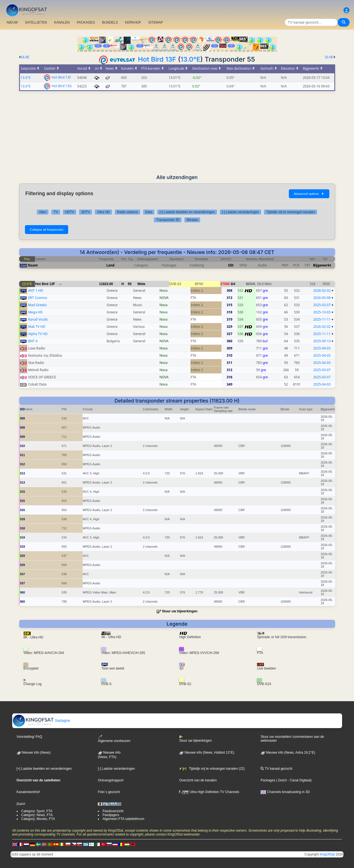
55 (130, 284)
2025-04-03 (322, 348)
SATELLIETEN (36, 22)
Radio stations (128, 212)
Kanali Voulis (38, 319)
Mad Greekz (37, 305)
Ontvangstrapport (111, 780)
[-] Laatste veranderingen (240, 212)
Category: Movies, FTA (38, 819)
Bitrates (192, 220)
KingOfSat (327, 854)
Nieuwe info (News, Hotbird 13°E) (207, 753)
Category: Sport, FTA (37, 811)
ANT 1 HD (35, 290)
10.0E (329, 57)
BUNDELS (110, 22)
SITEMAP (156, 22)
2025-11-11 (322, 319)
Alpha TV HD (38, 334)
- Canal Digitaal (299, 780)
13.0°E (190, 59)
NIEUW (12, 22)
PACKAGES (86, 22)
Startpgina (41, 721)
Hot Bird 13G (62, 86)
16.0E (25, 57)
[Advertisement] (177, 133)
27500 (225, 284)
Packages (268, 780)
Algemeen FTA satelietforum (123, 819)
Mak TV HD (37, 327)
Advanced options (309, 194)
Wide (142, 284)
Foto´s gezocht (109, 792)
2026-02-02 (322, 290)
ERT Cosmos (38, 298)
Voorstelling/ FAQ (30, 737)
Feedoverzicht (113, 811)
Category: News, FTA (37, 815)
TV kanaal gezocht (277, 769)
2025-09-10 (322, 341)
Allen (43, 212)
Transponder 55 (168, 220)
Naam (33, 265)
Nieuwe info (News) (34, 753)
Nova (163, 290)
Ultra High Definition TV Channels (209, 792)
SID (231, 265)
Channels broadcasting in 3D (285, 792)
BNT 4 (33, 341)
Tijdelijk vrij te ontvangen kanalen (291, 212)
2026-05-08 (322, 298)
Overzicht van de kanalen (198, 780)
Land (110, 265)
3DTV (86, 212)
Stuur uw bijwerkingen (180, 611)
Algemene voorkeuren (114, 739)
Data (149, 212)
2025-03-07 (322, 305)
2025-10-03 (322, 312)
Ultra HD (103, 212)
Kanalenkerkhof (28, 792)
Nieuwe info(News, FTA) (109, 755)
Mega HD (35, 312)
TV (56, 212)
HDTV (70, 212)
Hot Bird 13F (157, 59)
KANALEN (62, 22)
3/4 (233, 284)
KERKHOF (133, 22)
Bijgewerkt (322, 265)
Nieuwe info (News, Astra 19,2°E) (288, 753)
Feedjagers (111, 815)
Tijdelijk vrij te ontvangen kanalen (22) (212, 769)
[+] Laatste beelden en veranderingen (187, 212)
